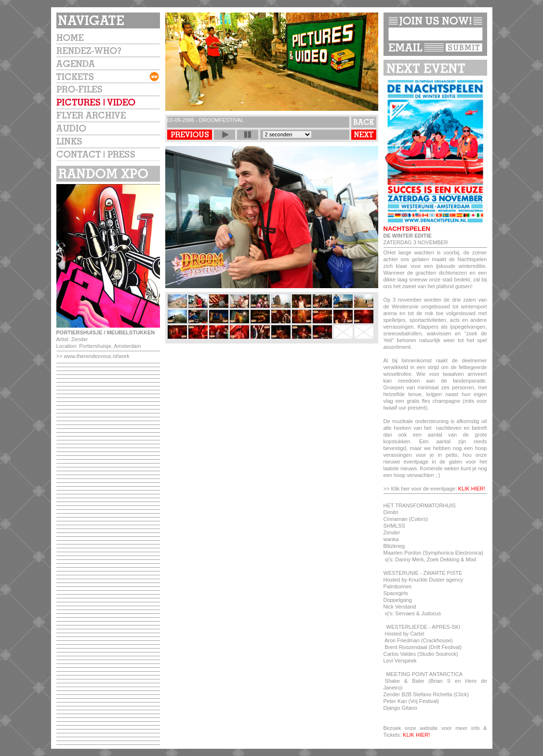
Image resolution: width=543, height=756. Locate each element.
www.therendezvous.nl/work (96, 356)
